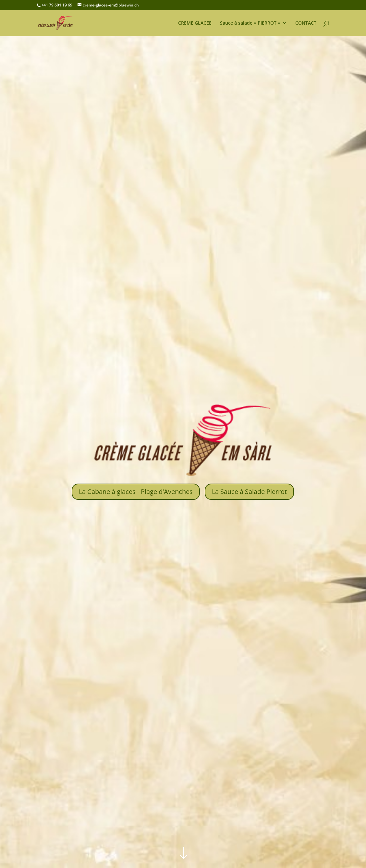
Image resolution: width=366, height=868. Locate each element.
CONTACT (306, 23)
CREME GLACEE (195, 23)
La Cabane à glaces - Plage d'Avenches (136, 492)
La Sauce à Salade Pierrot (249, 492)
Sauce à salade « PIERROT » (250, 23)
